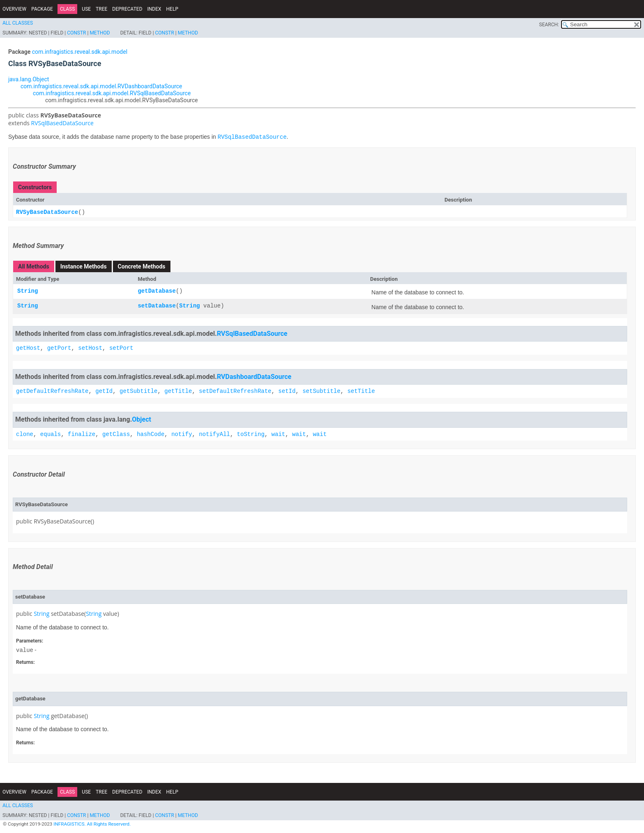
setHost (90, 348)
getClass (116, 434)
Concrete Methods (142, 267)
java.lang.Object (29, 79)
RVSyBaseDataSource (47, 212)
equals (51, 434)
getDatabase (156, 292)
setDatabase (156, 306)
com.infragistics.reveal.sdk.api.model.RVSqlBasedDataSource (112, 93)
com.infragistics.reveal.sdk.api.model (80, 52)
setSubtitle (321, 391)
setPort (121, 348)
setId (287, 391)
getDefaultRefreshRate (52, 391)
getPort (59, 348)
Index (154, 9)
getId (104, 391)
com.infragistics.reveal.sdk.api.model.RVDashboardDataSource (101, 86)
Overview (14, 9)
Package (42, 9)
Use (86, 9)
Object (141, 420)
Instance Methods (84, 267)
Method (100, 33)
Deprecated (127, 9)
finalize (82, 434)
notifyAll (214, 434)
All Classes (18, 23)
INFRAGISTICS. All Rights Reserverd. (92, 824)
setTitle (361, 391)
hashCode (151, 434)
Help (172, 9)
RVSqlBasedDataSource (62, 123)
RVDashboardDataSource (254, 377)
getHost (28, 348)
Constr (76, 33)
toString (251, 434)
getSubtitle (138, 391)
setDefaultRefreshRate (235, 391)
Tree (101, 9)
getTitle (178, 391)
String (28, 292)
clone (25, 434)
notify (182, 434)
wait (278, 434)
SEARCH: (549, 25)
